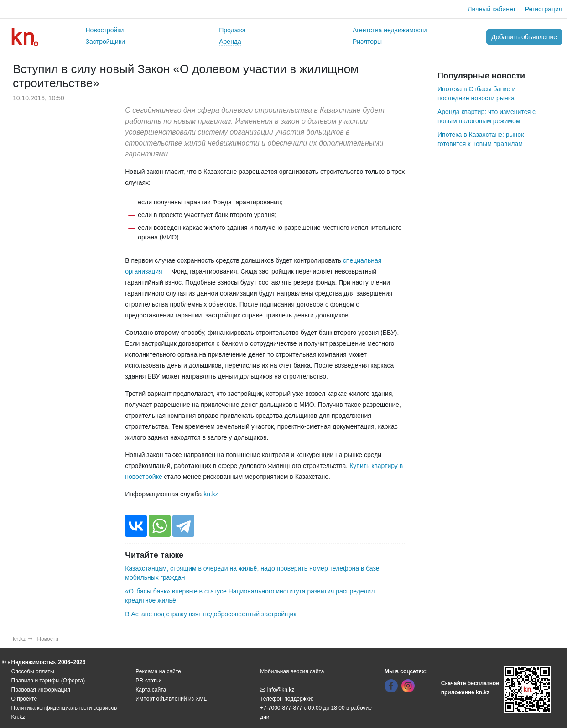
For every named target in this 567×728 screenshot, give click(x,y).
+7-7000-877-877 (281, 708)
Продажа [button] (232, 30)
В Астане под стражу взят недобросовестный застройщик (211, 614)
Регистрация (544, 9)
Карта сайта (151, 690)
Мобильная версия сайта (292, 671)
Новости (48, 639)
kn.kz (211, 494)
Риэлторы (367, 42)
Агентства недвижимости (390, 30)
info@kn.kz (277, 690)
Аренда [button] (230, 42)
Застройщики (105, 42)
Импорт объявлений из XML (171, 699)
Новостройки (105, 30)
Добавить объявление (524, 37)
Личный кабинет (492, 9)
